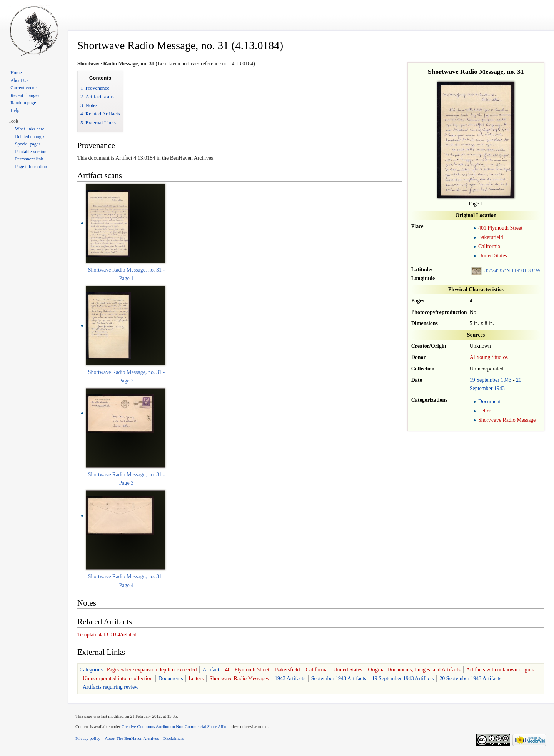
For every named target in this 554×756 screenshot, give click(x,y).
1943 (506, 380)
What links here (30, 129)
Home (16, 73)
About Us (19, 80)
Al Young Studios (489, 357)
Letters (196, 678)
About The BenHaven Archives (132, 738)
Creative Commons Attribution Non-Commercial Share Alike (174, 726)
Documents (171, 678)
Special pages (28, 144)
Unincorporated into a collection (118, 678)
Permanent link (29, 159)
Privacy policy (88, 738)
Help (15, 110)
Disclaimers (173, 738)
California (489, 246)
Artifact (211, 670)
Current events (24, 88)
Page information (31, 167)
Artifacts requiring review (111, 687)
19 (472, 380)
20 (519, 380)
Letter (485, 411)
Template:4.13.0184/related (107, 635)
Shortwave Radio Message (507, 420)
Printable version (31, 152)
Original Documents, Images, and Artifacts (414, 670)
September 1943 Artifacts (339, 678)
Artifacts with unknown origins (500, 670)
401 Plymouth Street (500, 228)
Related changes (30, 137)
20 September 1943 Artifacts (470, 678)
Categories (91, 670)
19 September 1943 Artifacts (403, 678)
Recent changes (25, 95)
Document (489, 401)
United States (493, 256)
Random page (23, 103)
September (488, 380)
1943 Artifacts (290, 678)
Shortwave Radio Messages (239, 678)
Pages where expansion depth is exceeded (152, 670)
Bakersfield (491, 237)
